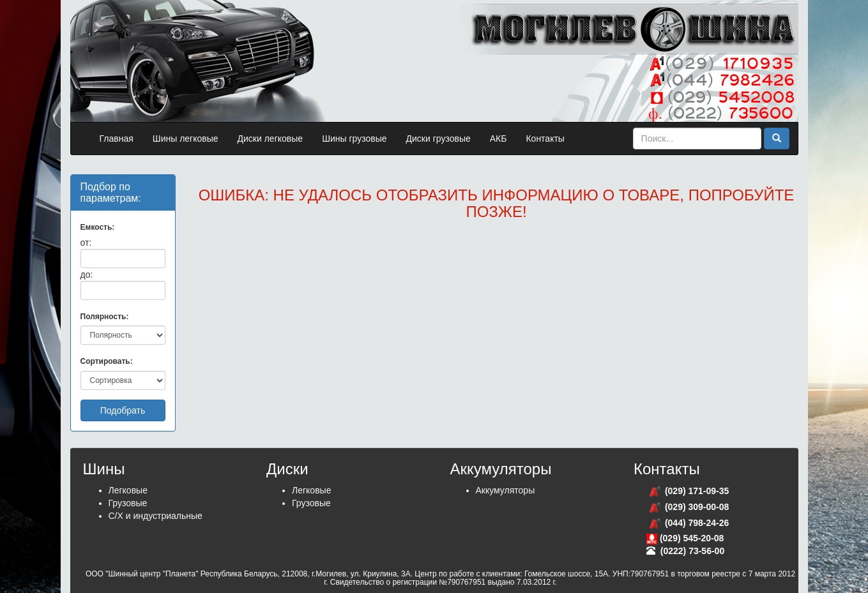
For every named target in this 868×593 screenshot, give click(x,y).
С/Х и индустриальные (156, 516)
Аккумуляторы (506, 490)
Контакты (545, 139)
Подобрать (123, 410)
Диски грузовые (438, 139)
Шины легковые (186, 139)
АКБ (499, 139)
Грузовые (128, 503)
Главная (117, 139)
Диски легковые (270, 139)
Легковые (128, 490)
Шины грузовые (354, 139)
